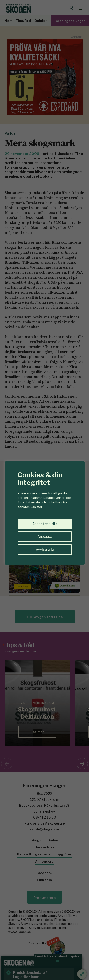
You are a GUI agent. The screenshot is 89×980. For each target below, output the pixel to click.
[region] (44, 490)
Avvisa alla (45, 549)
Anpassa (45, 537)
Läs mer (36, 507)
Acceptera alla (45, 524)
